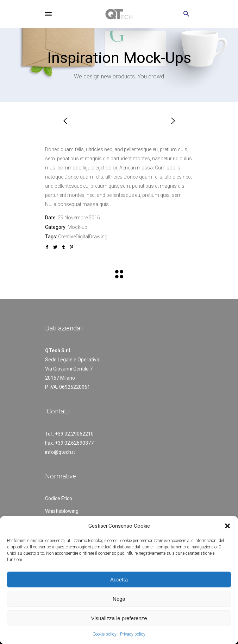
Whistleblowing (62, 511)
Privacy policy (133, 634)
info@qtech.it (60, 452)
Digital (82, 237)
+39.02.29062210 (74, 434)
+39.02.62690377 (74, 443)
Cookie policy (105, 634)
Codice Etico (59, 498)
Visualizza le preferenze (119, 618)
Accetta (119, 579)
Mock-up (77, 227)
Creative (67, 237)
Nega (119, 599)
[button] (227, 526)
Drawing (98, 237)
